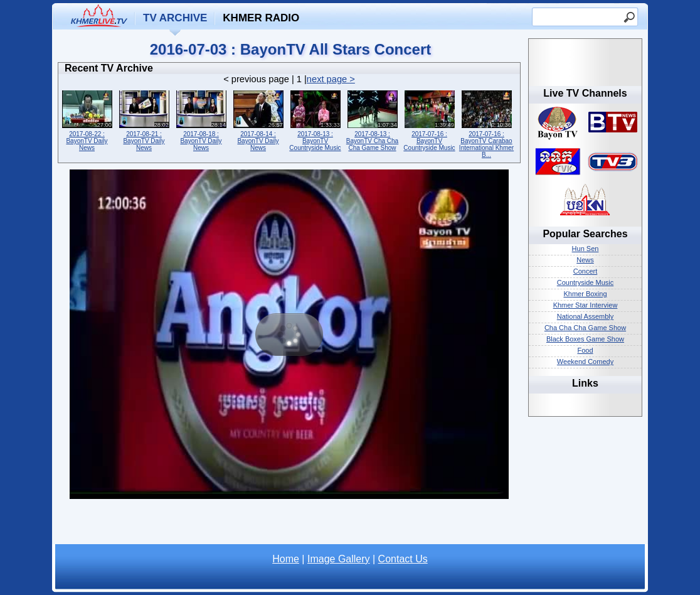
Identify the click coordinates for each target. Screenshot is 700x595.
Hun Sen (586, 249)
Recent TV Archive (109, 68)
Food (585, 350)
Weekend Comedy (585, 362)
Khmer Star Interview (586, 305)
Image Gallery (339, 559)
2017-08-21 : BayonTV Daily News (144, 120)
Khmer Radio (261, 18)
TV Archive (175, 18)
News (585, 260)
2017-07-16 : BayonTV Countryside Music (429, 120)
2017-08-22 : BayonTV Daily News (87, 120)
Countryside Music (585, 282)
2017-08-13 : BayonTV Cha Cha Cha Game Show (372, 120)
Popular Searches (585, 234)
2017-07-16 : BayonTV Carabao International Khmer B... (486, 123)
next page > (331, 79)
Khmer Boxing (585, 294)
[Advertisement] (289, 525)
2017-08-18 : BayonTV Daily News (201, 120)
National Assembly (586, 316)
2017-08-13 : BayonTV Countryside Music (315, 120)
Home (286, 559)
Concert (586, 271)
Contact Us (403, 559)
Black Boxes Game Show (585, 339)
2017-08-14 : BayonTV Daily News (258, 120)
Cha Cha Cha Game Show (585, 328)
